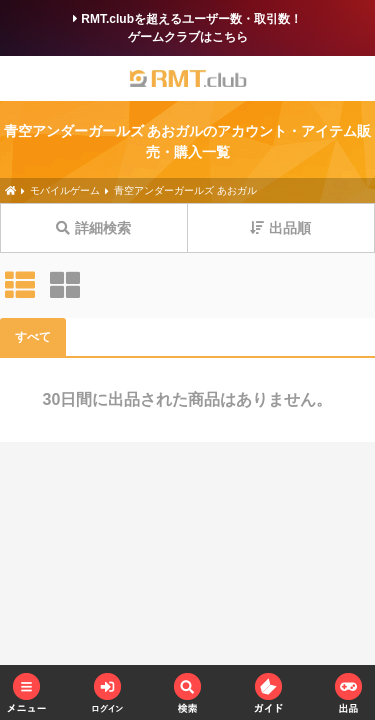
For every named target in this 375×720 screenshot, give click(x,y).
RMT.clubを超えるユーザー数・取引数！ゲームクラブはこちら (187, 28)
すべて (33, 337)
